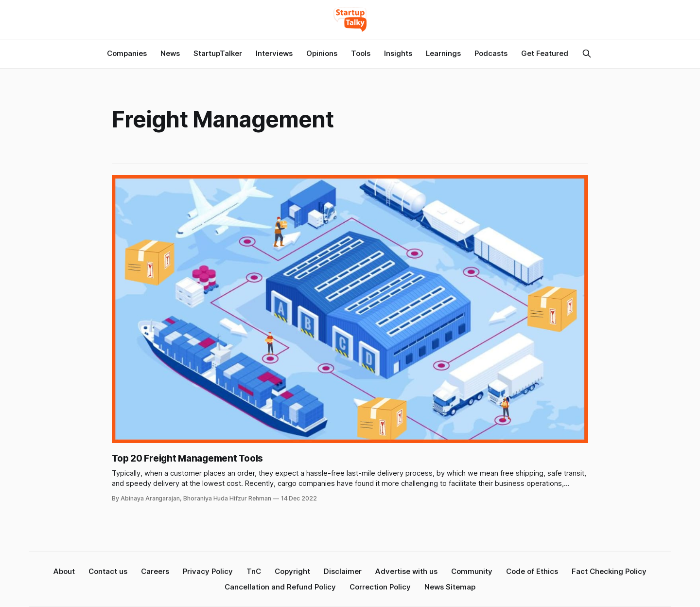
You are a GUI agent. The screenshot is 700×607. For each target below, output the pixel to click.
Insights (398, 53)
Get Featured (545, 53)
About (64, 571)
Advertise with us (406, 571)
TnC (254, 571)
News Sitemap (450, 587)
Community (472, 571)
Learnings (443, 53)
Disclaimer (343, 571)
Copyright (292, 571)
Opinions (322, 53)
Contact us (108, 571)
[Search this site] (587, 54)
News (170, 53)
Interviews (274, 53)
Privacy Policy (208, 571)
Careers (155, 571)
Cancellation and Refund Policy (280, 587)
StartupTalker (218, 53)
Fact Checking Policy (609, 571)
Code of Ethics (532, 571)
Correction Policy (380, 587)
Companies (127, 53)
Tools (361, 53)
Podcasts (491, 53)
